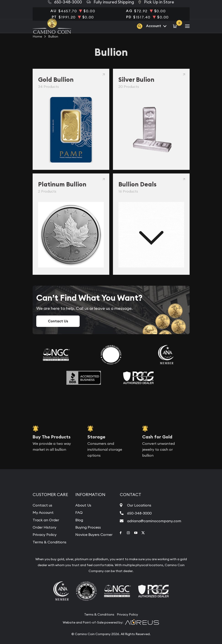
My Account (43, 512)
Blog (79, 520)
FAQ (79, 512)
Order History (44, 527)
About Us (83, 505)
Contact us (42, 505)
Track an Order (46, 520)
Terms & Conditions (50, 542)
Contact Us (58, 321)
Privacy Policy (45, 535)
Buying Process (88, 527)
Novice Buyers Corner (94, 535)
